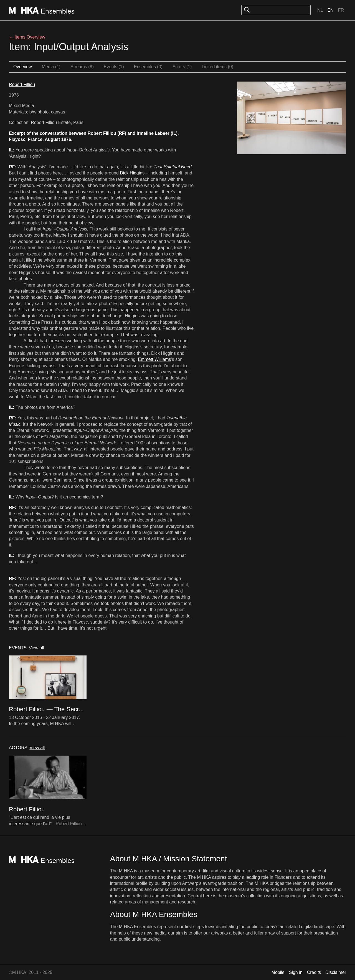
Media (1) (51, 67)
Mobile (278, 972)
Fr (341, 10)
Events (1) (114, 67)
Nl (320, 10)
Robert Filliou (22, 84)
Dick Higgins (132, 173)
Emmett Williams (154, 359)
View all (36, 648)
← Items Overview (27, 37)
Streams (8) (82, 67)
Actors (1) (182, 67)
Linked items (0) (217, 67)
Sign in (296, 972)
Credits (314, 972)
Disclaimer (336, 972)
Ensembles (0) (148, 67)
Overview (23, 67)
